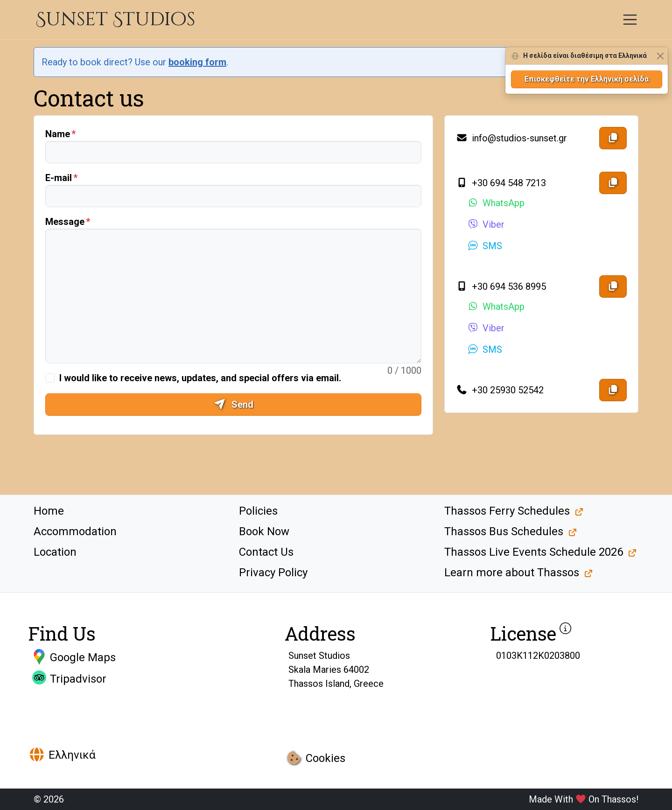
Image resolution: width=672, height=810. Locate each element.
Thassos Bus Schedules (504, 531)
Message (65, 222)
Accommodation (75, 531)
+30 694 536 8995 (501, 286)
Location (55, 552)
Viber (486, 224)
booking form (197, 62)
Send (234, 405)
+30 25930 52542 (500, 390)
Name (58, 134)
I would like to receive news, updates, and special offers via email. (200, 378)
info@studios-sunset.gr (511, 138)
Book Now (264, 531)
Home (49, 511)
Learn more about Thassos (512, 573)
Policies (258, 511)
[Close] (660, 56)
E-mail (59, 178)
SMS (485, 246)
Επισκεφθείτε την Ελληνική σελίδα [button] (587, 79)
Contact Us (266, 552)
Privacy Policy (273, 573)
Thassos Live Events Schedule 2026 (534, 552)
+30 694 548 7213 (501, 183)
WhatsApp (496, 203)
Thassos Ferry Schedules (507, 511)
